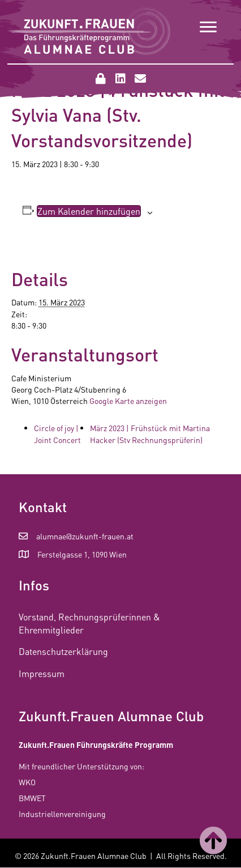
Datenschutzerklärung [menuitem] (63, 651)
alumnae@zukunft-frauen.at (85, 536)
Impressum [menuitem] (42, 673)
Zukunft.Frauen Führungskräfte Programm (96, 744)
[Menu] (208, 27)
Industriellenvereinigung (62, 814)
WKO (27, 782)
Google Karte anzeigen (128, 401)
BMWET (32, 798)
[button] (101, 79)
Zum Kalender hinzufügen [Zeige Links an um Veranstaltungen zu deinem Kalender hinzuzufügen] (89, 211)
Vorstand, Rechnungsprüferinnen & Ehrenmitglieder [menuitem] (89, 623)
